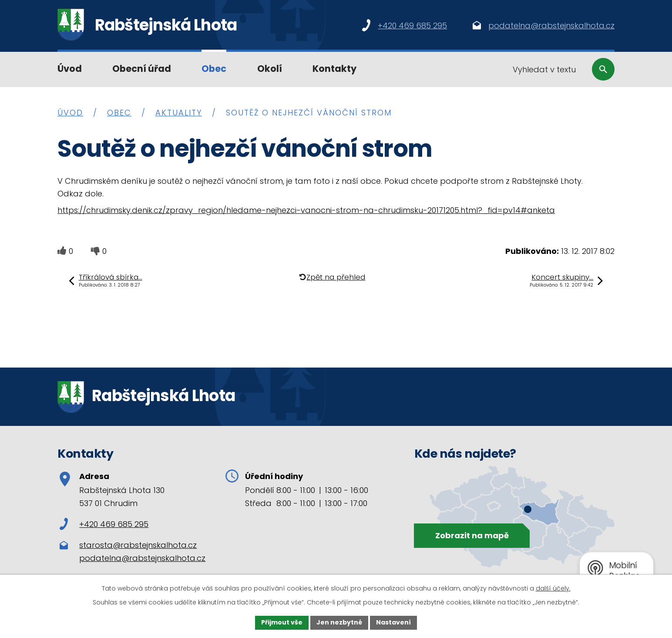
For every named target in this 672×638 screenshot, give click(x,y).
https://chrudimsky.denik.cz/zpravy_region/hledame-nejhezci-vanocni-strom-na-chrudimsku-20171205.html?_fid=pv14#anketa (306, 210)
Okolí (270, 69)
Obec (214, 69)
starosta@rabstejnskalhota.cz (138, 545)
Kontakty (334, 69)
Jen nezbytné (339, 622)
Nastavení (393, 622)
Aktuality (179, 113)
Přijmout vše (282, 622)
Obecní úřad (142, 69)
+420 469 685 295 (104, 524)
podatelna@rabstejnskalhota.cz (142, 558)
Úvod (70, 69)
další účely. (553, 588)
